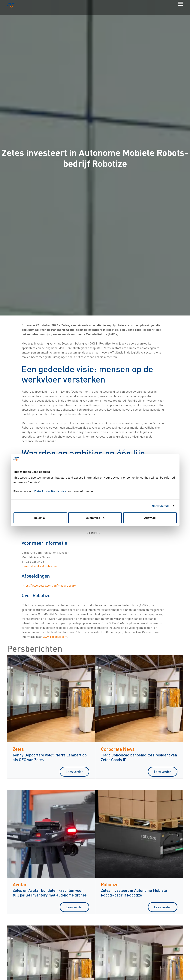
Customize (95, 518)
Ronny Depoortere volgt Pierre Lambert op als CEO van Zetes (50, 757)
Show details (161, 506)
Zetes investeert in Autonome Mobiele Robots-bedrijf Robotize (134, 893)
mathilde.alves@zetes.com (41, 566)
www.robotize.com (55, 637)
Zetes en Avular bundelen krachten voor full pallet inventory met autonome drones (50, 893)
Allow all (150, 518)
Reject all (40, 518)
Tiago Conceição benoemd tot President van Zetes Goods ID (139, 757)
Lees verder (74, 772)
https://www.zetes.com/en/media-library (49, 585)
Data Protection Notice (50, 491)
